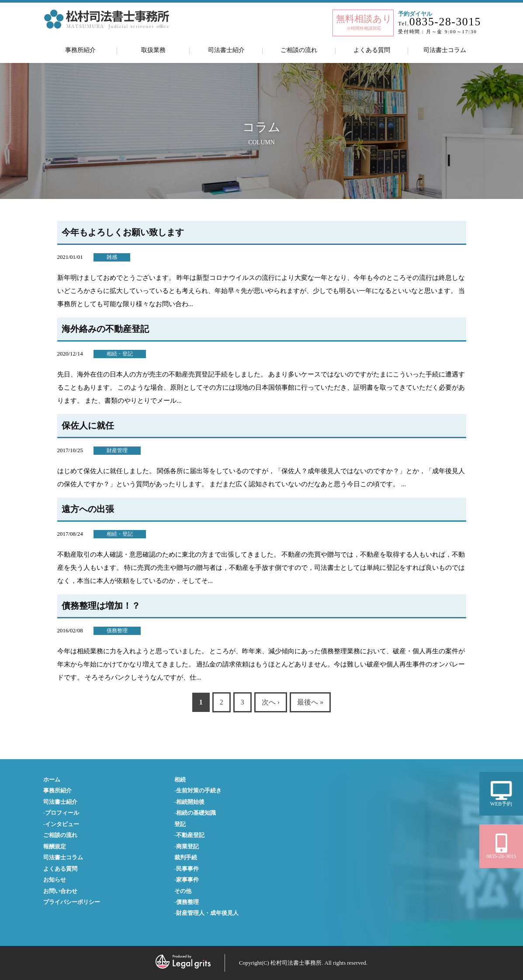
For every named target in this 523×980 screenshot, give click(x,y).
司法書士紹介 (226, 50)
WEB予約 (501, 794)
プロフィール (62, 813)
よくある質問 (372, 50)
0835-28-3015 (445, 22)
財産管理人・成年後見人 (207, 913)
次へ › (271, 702)
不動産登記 (190, 835)
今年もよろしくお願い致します (123, 232)
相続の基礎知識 (196, 813)
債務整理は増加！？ (101, 606)
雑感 (112, 257)
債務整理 (117, 631)
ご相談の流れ (299, 50)
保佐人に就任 (88, 425)
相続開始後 (190, 802)
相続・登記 (120, 354)
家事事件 (187, 880)
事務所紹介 (80, 50)
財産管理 (117, 450)
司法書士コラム (445, 50)
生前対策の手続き (199, 791)
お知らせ (55, 880)
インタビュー (62, 824)
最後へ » (310, 702)
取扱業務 (153, 50)
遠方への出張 (88, 509)
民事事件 (187, 869)
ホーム (52, 780)
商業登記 (187, 847)
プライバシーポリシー (72, 902)
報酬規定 (55, 847)
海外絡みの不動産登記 (105, 329)
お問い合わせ (60, 891)
